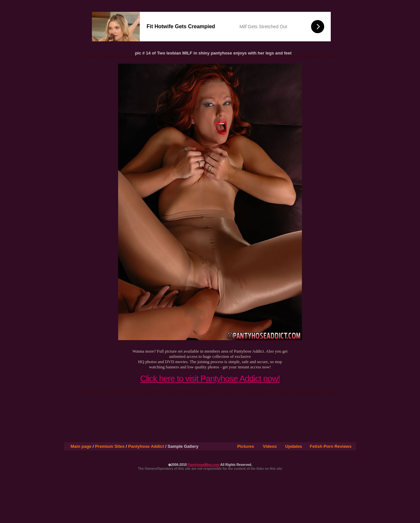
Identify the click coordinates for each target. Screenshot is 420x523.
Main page (81, 446)
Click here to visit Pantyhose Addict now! (210, 379)
